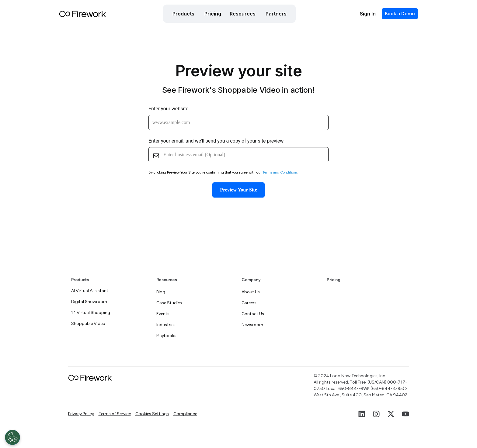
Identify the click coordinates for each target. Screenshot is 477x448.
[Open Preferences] (12, 437)
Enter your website (168, 109)
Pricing (333, 280)
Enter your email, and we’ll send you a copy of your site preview (216, 141)
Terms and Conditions (280, 172)
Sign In (368, 14)
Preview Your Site (238, 190)
